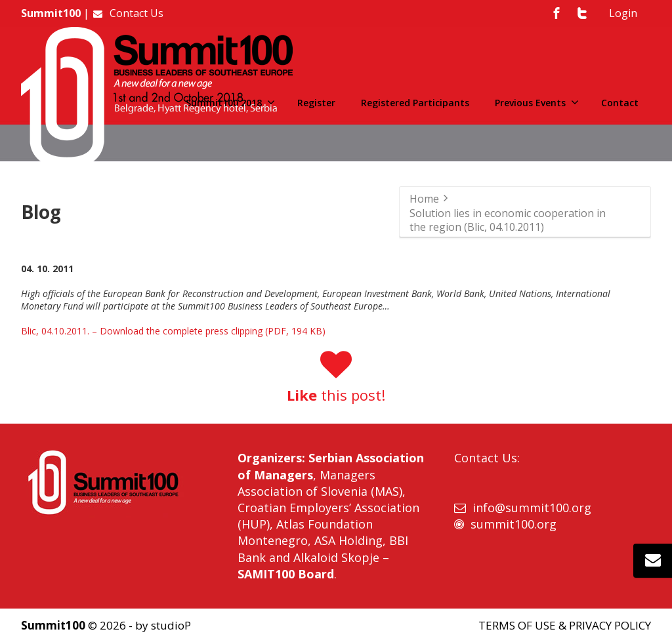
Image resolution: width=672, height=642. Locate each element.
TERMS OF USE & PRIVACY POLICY (565, 625)
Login (623, 13)
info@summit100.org (532, 508)
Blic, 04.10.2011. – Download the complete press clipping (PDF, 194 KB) (173, 331)
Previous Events (537, 103)
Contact (620, 103)
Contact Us (128, 13)
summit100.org (514, 524)
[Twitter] (582, 13)
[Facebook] (556, 13)
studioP (171, 625)
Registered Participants (415, 103)
